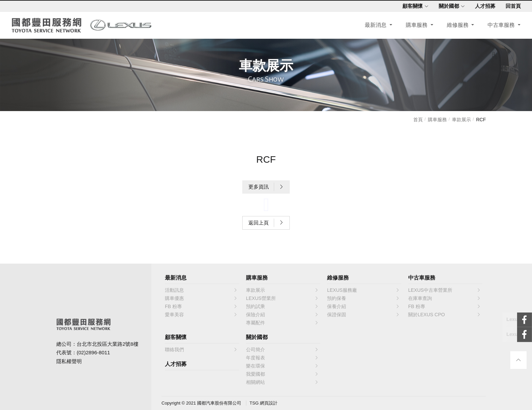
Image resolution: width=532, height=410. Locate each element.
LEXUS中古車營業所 (444, 290)
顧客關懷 (413, 6)
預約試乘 (282, 306)
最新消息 (375, 26)
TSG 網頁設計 (264, 403)
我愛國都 (282, 374)
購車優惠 (201, 298)
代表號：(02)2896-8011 (83, 352)
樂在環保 (282, 366)
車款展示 (461, 120)
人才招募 (483, 6)
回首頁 (511, 6)
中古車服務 (500, 26)
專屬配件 (282, 323)
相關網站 (282, 382)
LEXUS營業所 (282, 298)
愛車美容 (201, 315)
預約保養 (363, 298)
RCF (481, 120)
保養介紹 (363, 306)
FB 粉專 (201, 306)
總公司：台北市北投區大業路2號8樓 (97, 344)
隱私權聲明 (69, 361)
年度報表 (282, 358)
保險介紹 (282, 315)
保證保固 (363, 315)
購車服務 (415, 26)
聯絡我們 (201, 350)
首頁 (418, 120)
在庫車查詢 (444, 298)
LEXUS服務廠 (363, 290)
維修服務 (456, 26)
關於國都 (449, 6)
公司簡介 (282, 350)
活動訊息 (201, 290)
